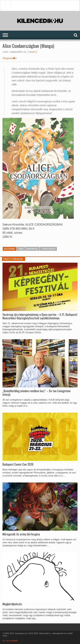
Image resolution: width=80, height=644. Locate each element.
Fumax (21, 249)
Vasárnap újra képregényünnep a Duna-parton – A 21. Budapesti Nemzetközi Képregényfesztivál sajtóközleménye (40, 316)
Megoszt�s (9, 58)
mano (32, 52)
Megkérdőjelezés (12, 604)
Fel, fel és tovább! (10, 641)
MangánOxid (32, 249)
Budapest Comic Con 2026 (18, 464)
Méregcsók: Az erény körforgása (21, 534)
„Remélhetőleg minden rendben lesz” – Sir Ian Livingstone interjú (37, 393)
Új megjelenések (48, 249)
